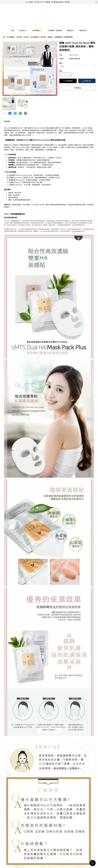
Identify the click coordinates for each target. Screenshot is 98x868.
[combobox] (77, 66)
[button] (10, 113)
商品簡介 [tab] (7, 121)
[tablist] (49, 122)
